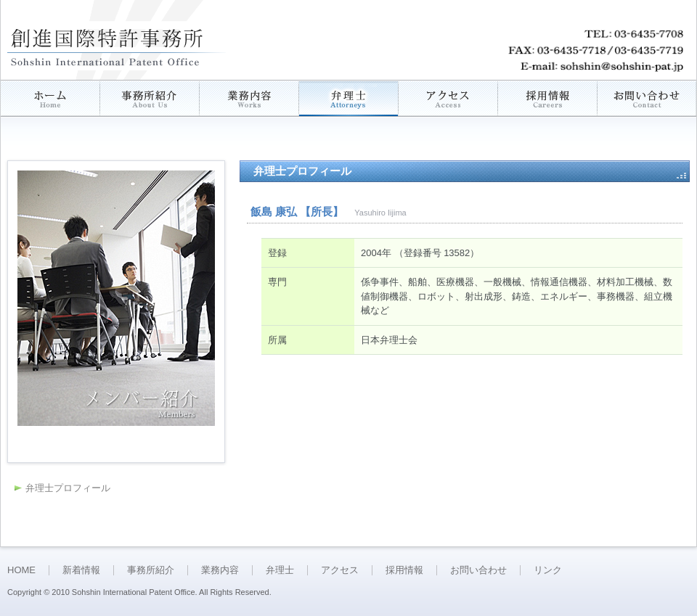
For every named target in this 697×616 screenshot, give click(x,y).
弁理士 (280, 570)
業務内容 (220, 570)
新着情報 (81, 570)
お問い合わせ (478, 570)
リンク (548, 570)
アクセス (340, 570)
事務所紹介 (151, 570)
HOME (21, 570)
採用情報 (404, 570)
